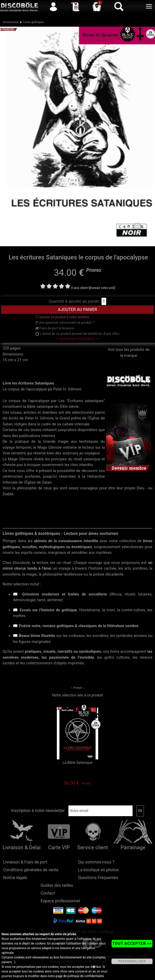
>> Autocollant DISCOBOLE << (77, 339)
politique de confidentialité (86, 976)
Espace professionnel (60, 901)
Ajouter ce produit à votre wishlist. (63, 317)
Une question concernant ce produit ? (65, 322)
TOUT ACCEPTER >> (132, 943)
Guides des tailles (57, 885)
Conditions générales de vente (31, 870)
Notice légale (15, 878)
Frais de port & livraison (55, 328)
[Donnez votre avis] (102, 288)
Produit (78, 688)
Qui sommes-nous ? (96, 862)
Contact (48, 893)
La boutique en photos (98, 870)
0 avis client (79, 288)
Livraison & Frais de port (25, 862)
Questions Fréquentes (98, 878)
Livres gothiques (33, 22)
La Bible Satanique (77, 763)
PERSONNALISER (132, 961)
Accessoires (11, 22)
